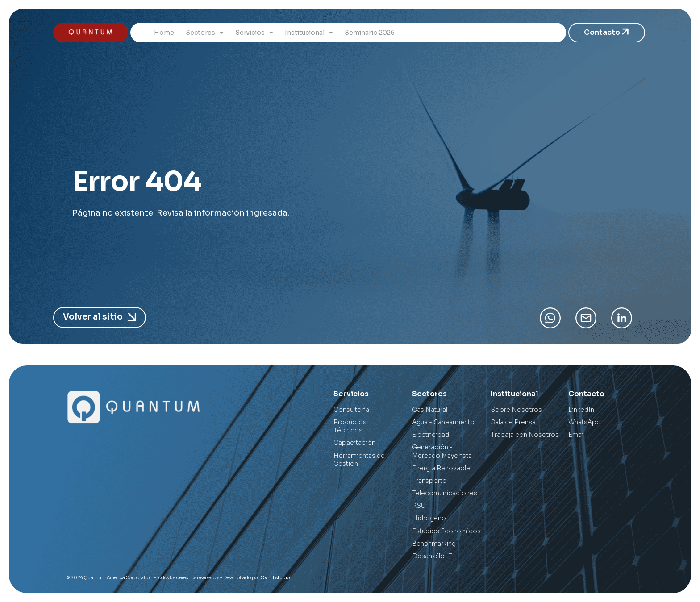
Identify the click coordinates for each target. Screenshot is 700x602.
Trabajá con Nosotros (525, 435)
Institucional (309, 33)
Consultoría (351, 410)
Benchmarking (434, 544)
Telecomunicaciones (445, 493)
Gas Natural (430, 410)
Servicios (254, 33)
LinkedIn (581, 410)
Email (577, 435)
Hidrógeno (429, 518)
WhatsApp (585, 422)
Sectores (205, 33)
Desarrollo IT (432, 556)
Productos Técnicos (350, 426)
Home (164, 33)
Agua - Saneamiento (443, 422)
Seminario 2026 (370, 33)
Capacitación (354, 443)
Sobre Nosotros (516, 410)
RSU (419, 506)
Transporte (429, 481)
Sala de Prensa (513, 422)
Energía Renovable (441, 468)
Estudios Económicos (446, 531)
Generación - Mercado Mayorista (442, 451)
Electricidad (431, 435)
